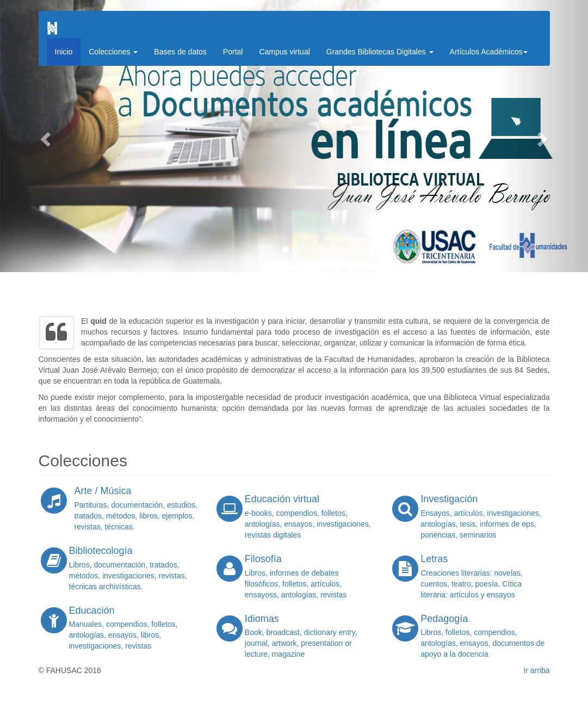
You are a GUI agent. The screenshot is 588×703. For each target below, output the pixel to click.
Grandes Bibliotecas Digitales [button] (380, 52)
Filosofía (263, 559)
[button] (44, 136)
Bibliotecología (101, 551)
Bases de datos (180, 52)
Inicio (64, 52)
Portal (233, 52)
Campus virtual (284, 52)
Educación (92, 610)
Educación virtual (282, 499)
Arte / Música (103, 491)
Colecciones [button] (113, 52)
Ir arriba (536, 670)
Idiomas (262, 619)
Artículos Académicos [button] (489, 52)
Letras (434, 559)
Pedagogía (444, 619)
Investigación (449, 499)
